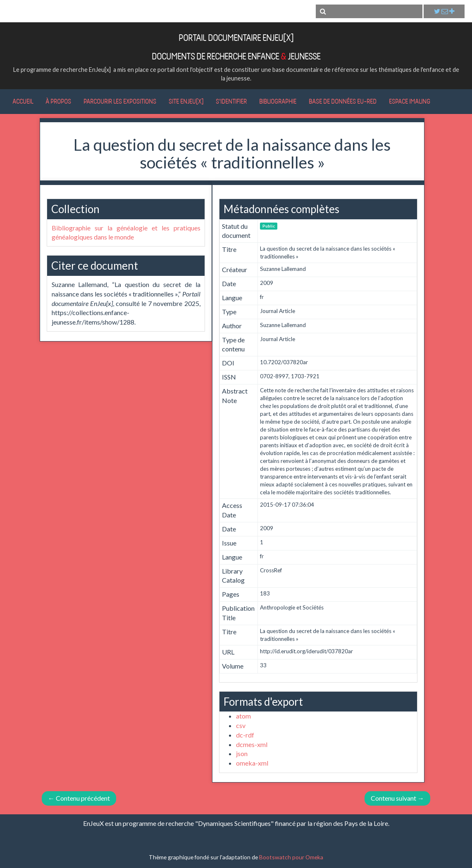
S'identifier (231, 101)
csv (241, 725)
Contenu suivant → (397, 798)
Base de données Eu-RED (343, 101)
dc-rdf (245, 735)
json (242, 753)
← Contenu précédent (79, 798)
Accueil (23, 101)
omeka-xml (252, 763)
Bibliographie (278, 101)
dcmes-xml (252, 744)
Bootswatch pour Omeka (291, 857)
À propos (58, 101)
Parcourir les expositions (120, 101)
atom (243, 716)
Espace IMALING (410, 101)
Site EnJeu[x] (186, 101)
